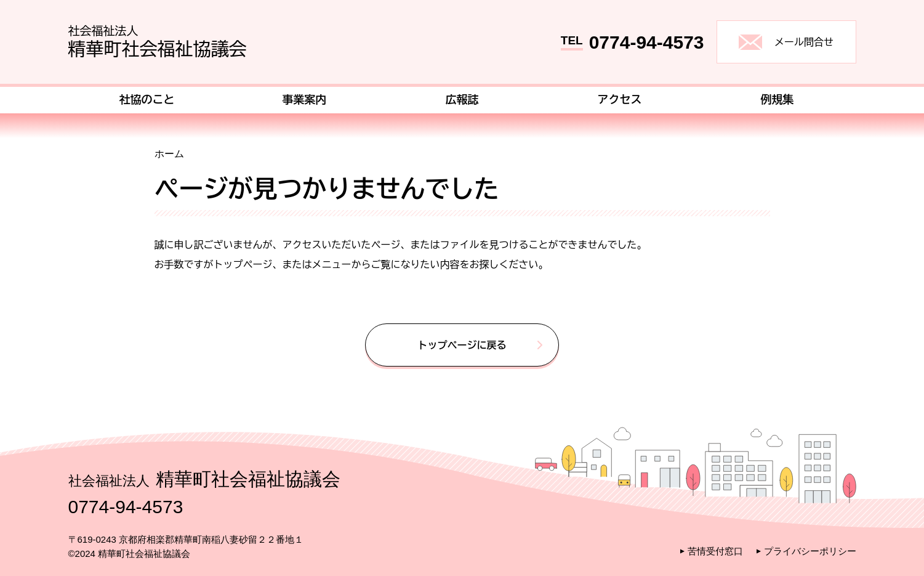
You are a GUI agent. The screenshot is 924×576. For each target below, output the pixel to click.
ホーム (169, 154)
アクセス (620, 99)
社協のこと (147, 99)
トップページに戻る (462, 345)
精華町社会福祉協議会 (158, 40)
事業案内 (305, 99)
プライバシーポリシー (810, 551)
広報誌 (462, 99)
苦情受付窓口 (715, 551)
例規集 (777, 99)
